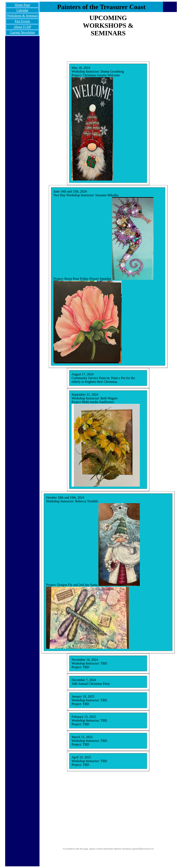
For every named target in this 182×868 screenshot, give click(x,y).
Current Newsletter (22, 32)
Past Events (22, 21)
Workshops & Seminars (22, 16)
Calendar (22, 10)
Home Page (22, 5)
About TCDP (22, 27)
